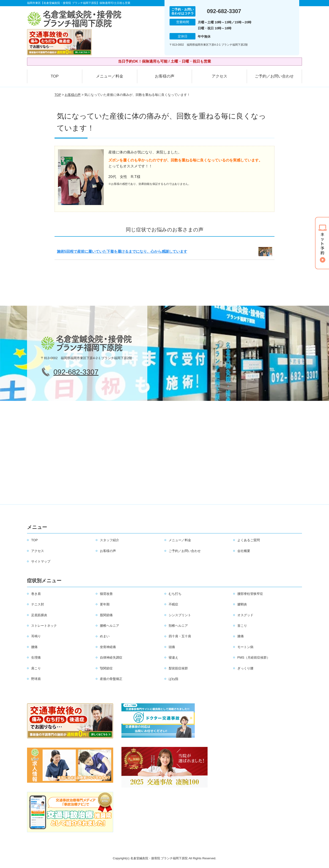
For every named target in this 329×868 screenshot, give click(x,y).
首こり (242, 626)
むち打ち (175, 594)
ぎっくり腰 (245, 668)
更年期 (105, 604)
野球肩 (36, 679)
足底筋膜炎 (39, 615)
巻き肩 (36, 594)
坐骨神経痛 (108, 647)
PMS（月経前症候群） (254, 657)
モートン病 (245, 647)
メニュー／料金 (110, 76)
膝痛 (241, 636)
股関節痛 (106, 615)
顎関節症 (106, 668)
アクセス (219, 76)
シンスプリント (180, 615)
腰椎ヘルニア (110, 626)
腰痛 (34, 647)
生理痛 (36, 657)
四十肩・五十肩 (180, 636)
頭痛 (172, 647)
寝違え (173, 657)
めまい (105, 636)
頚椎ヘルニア (178, 626)
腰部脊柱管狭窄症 (250, 594)
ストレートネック (44, 626)
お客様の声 (165, 76)
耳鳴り (36, 636)
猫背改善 (106, 594)
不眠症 (173, 604)
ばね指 (173, 679)
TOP (55, 76)
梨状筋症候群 (178, 668)
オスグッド (245, 615)
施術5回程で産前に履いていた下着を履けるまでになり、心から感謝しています (122, 251)
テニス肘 (38, 604)
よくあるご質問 (249, 540)
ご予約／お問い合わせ (274, 76)
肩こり (36, 668)
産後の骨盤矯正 (111, 679)
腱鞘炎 (242, 604)
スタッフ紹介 (110, 540)
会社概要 (244, 551)
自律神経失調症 (111, 657)
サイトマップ (41, 561)
